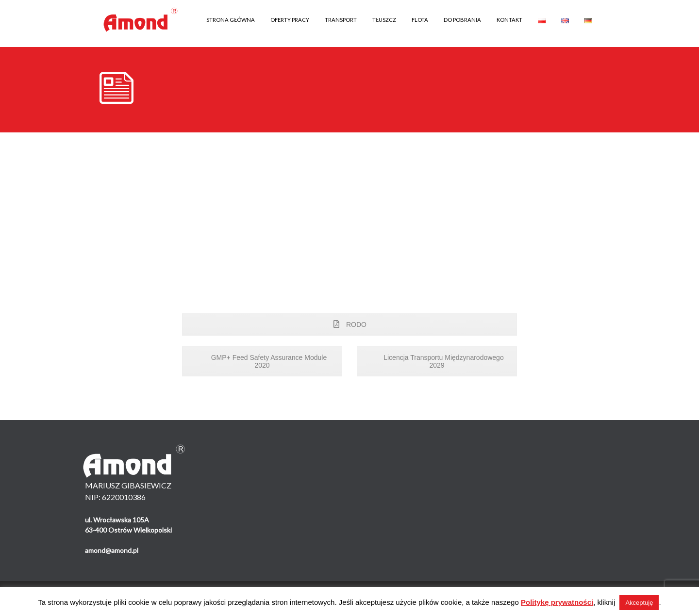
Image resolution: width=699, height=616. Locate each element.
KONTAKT (509, 20)
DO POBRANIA (462, 20)
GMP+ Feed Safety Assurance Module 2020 (262, 361)
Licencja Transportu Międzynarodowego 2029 (437, 361)
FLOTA (420, 20)
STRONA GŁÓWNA (231, 20)
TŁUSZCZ (384, 20)
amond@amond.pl (112, 550)
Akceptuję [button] (639, 603)
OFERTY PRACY (290, 20)
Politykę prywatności (557, 602)
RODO (349, 324)
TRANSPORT (341, 20)
